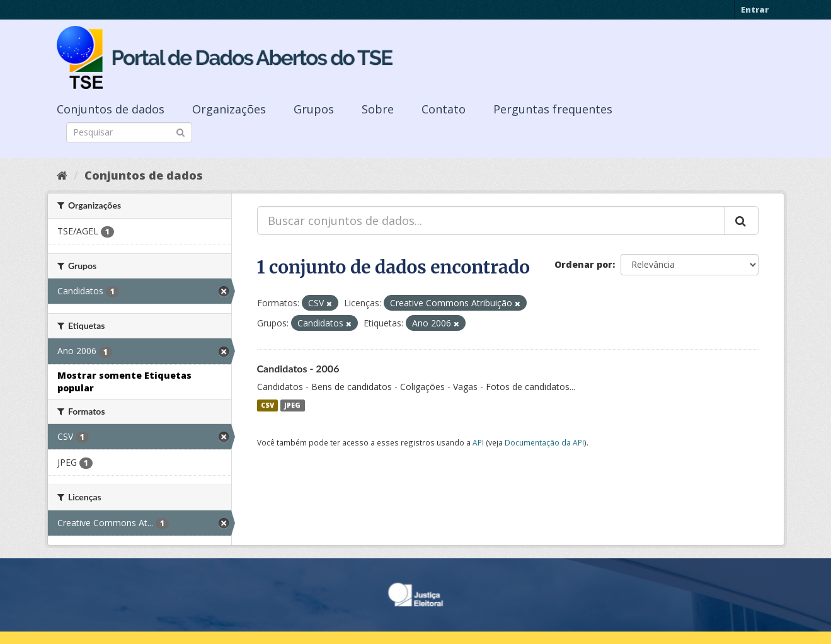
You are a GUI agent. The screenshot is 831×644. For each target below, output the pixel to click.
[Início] (62, 175)
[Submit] (181, 131)
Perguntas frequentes (553, 109)
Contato (444, 109)
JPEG (292, 405)
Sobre (378, 109)
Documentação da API (544, 442)
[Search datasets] (129, 132)
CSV (267, 405)
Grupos (314, 109)
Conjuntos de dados (111, 109)
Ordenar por (583, 264)
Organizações (229, 109)
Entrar (755, 9)
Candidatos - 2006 (298, 368)
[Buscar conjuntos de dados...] (491, 221)
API (478, 442)
